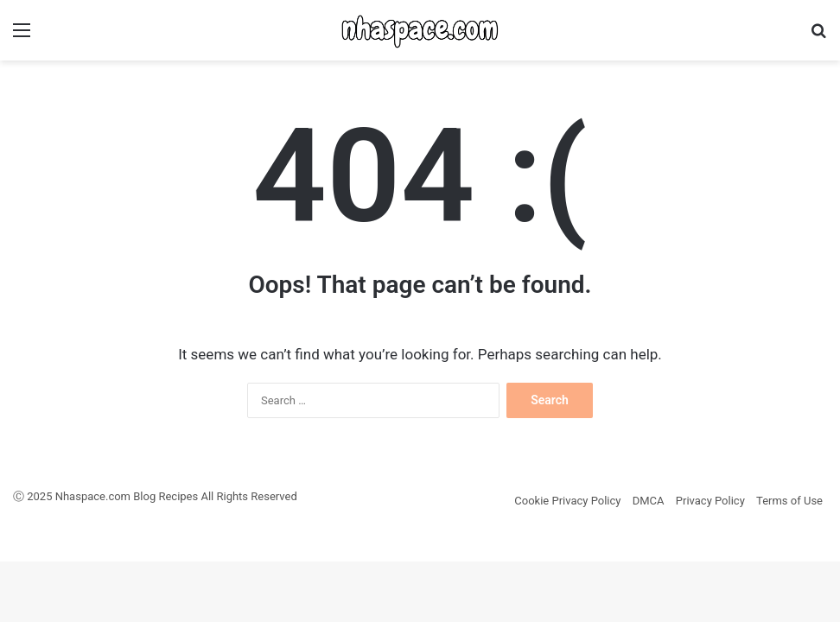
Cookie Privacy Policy (567, 501)
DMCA (649, 501)
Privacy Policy (710, 501)
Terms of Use (789, 501)
